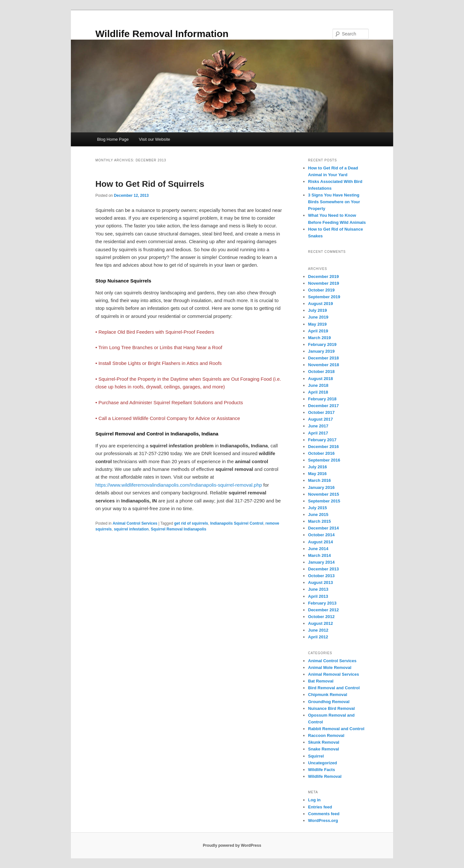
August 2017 (320, 419)
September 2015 (324, 501)
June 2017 (318, 426)
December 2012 (323, 610)
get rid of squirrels (191, 523)
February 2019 (322, 344)
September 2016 (324, 460)
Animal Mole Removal (330, 668)
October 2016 (321, 453)
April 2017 (318, 433)
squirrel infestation (131, 529)
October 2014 (321, 535)
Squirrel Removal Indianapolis (179, 529)
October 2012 (321, 617)
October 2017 (321, 412)
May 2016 (317, 474)
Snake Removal (324, 749)
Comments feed (324, 814)
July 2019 (318, 310)
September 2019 (324, 297)
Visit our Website (155, 139)
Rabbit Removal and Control (336, 729)
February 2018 (322, 399)
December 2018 (323, 358)
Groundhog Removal (329, 702)
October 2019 (321, 290)
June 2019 (318, 317)
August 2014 (320, 542)
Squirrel (316, 756)
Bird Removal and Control (334, 688)
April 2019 (318, 331)
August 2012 (320, 623)
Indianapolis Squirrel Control (237, 523)
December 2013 (323, 569)
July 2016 (318, 467)
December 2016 (323, 447)
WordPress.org (323, 820)
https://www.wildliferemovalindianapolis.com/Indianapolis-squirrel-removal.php (179, 485)
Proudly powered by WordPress (232, 845)
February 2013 (322, 603)
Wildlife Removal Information (162, 34)
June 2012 (318, 630)
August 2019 (320, 304)
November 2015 (324, 494)
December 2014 (323, 528)
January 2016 (321, 487)
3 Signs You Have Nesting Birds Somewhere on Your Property (334, 202)
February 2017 (322, 440)
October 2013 (321, 576)
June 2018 (318, 385)
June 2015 (318, 515)
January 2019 (321, 351)
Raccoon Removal (326, 735)
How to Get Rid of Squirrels (150, 184)
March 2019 (319, 338)
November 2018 (324, 365)
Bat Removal (321, 681)
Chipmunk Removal (328, 695)
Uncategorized (323, 763)
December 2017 (323, 406)
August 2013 (320, 582)
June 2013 (318, 589)
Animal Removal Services (333, 674)
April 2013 (318, 596)
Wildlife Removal (325, 776)
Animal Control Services (135, 523)
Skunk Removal (324, 742)
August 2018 (320, 379)
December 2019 (323, 277)
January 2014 (321, 562)
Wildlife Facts (322, 770)
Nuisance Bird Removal (331, 708)
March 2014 (319, 555)
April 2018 (318, 392)
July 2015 (318, 508)
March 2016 (319, 480)
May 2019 (317, 324)
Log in (314, 800)
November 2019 (324, 283)
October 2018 (321, 372)
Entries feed (320, 807)
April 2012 (318, 637)
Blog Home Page (113, 139)
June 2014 (318, 549)
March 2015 (319, 521)
